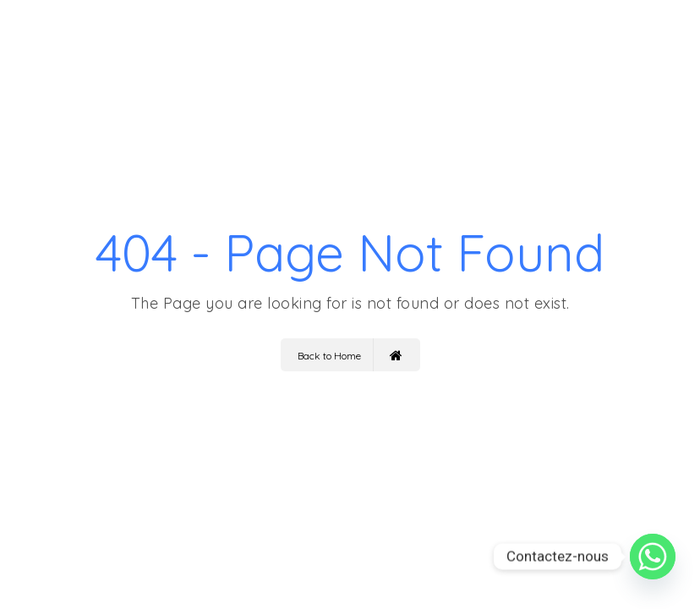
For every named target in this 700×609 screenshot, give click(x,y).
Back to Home (350, 355)
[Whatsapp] (653, 557)
